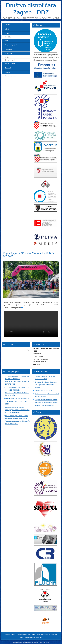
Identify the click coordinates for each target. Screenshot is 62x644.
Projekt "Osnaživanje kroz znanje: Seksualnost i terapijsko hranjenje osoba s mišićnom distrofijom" (46, 402)
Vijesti (7, 29)
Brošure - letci (10, 60)
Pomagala (8, 49)
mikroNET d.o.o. (45, 642)
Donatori (8, 68)
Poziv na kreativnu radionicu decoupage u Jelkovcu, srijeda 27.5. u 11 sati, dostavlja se (17, 410)
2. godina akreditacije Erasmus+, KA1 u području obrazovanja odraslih (46, 385)
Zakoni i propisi (10, 64)
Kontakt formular (11, 76)
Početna (8, 25)
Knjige (7, 57)
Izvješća (8, 37)
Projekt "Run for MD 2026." (44, 391)
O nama (8, 33)
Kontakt (7, 72)
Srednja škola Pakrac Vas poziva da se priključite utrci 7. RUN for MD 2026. (17, 401)
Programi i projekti (11, 45)
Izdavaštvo (9, 53)
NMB (7, 41)
